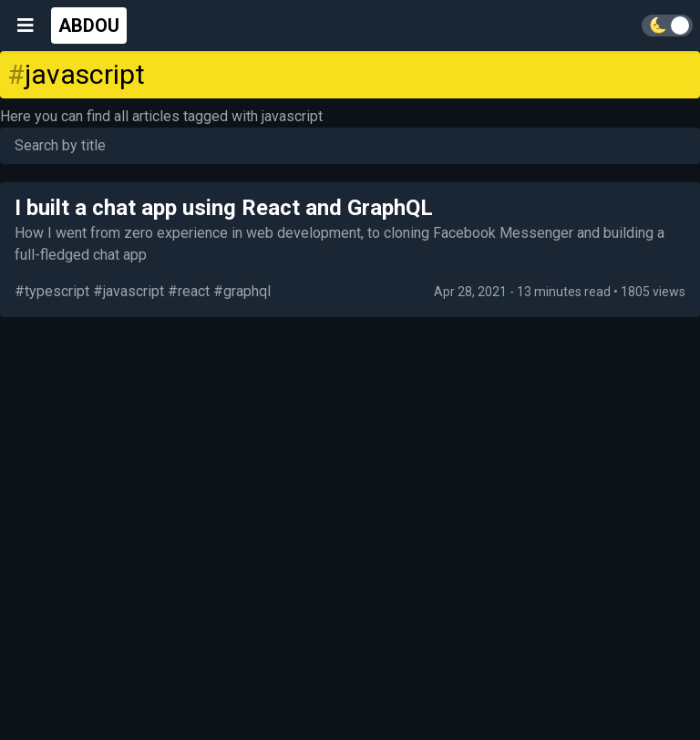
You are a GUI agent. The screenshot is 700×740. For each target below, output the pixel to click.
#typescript (52, 291)
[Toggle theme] (667, 26)
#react (189, 291)
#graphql (242, 291)
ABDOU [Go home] (89, 26)
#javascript (129, 291)
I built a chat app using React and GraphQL (224, 208)
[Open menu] (26, 26)
